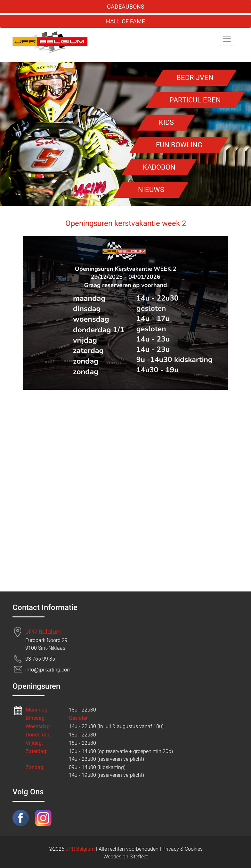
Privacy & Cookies (182, 849)
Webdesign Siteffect (126, 857)
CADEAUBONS (126, 7)
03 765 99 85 (40, 659)
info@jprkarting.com (48, 670)
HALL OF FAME (125, 21)
